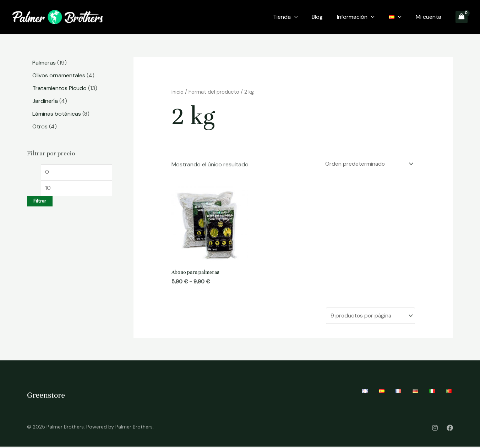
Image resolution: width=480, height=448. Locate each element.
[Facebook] (450, 429)
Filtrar (40, 203)
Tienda (285, 17)
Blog (317, 17)
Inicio (178, 92)
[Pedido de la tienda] (367, 164)
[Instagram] (435, 429)
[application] (294, 17)
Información (356, 17)
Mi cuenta (429, 17)
